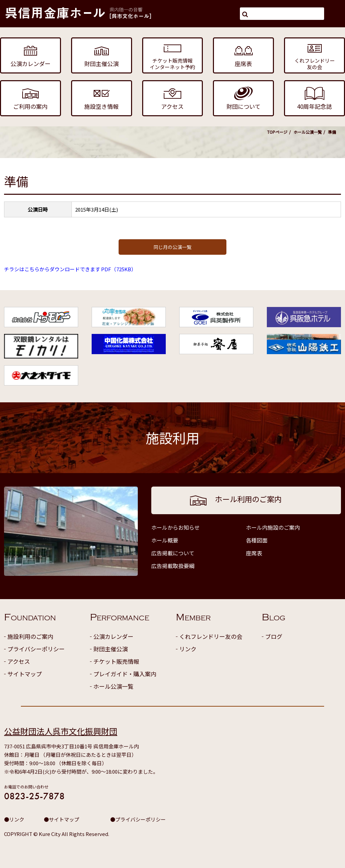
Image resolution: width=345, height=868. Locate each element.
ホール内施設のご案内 (273, 527)
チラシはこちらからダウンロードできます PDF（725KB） (70, 269)
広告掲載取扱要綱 (173, 566)
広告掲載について (173, 553)
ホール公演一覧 (308, 132)
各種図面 (257, 540)
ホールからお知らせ (176, 527)
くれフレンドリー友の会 (211, 636)
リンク (188, 649)
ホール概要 (165, 540)
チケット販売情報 (116, 661)
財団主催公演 (111, 649)
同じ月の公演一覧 (172, 247)
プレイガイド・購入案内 (125, 674)
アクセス (19, 661)
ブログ (274, 636)
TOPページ (277, 132)
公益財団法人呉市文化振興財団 (61, 731)
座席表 (254, 553)
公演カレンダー (113, 636)
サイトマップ (25, 674)
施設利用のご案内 (30, 636)
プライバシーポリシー (36, 649)
